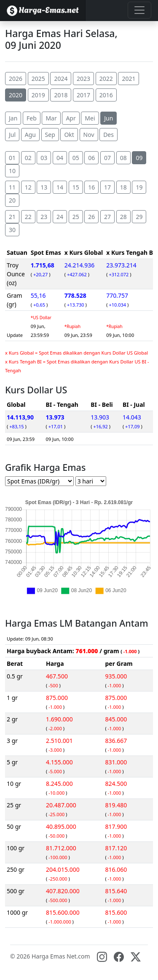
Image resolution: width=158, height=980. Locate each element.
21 (12, 217)
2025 (38, 79)
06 (91, 158)
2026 (16, 79)
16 (91, 187)
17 (107, 187)
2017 (83, 95)
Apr (71, 118)
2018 (61, 95)
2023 (83, 79)
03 (44, 158)
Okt (69, 135)
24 (60, 217)
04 (60, 158)
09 (139, 158)
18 (123, 187)
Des (108, 135)
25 (76, 217)
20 (12, 200)
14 (60, 187)
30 (12, 230)
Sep (50, 135)
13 (44, 187)
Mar (51, 118)
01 (12, 158)
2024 (61, 79)
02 (28, 158)
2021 (129, 79)
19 (139, 187)
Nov (89, 135)
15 (76, 187)
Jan (13, 118)
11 (12, 187)
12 (28, 187)
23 (44, 217)
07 (107, 158)
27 (107, 217)
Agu (30, 135)
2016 (106, 95)
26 (91, 217)
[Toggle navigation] (139, 10)
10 (12, 171)
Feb (32, 118)
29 (139, 217)
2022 (106, 79)
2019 (38, 95)
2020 (16, 95)
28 (123, 217)
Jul (12, 135)
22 (28, 217)
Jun (108, 118)
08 (123, 158)
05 (76, 158)
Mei (90, 118)
